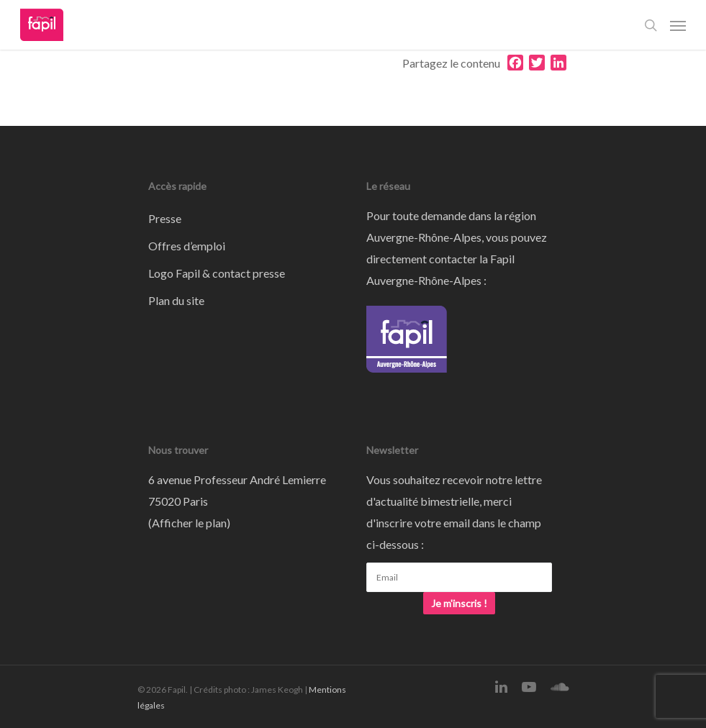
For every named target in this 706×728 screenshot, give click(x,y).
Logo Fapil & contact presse (217, 273)
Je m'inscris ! (459, 603)
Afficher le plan (189, 523)
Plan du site (176, 300)
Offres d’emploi (187, 246)
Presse (165, 218)
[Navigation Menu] (678, 25)
